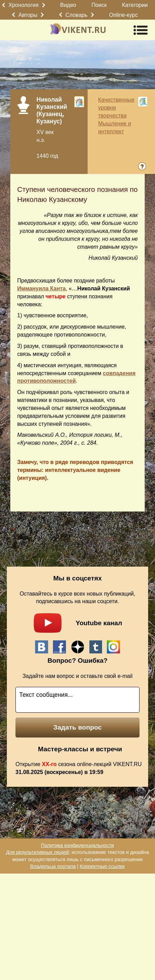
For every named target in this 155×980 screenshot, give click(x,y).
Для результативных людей (37, 852)
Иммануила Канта (41, 288)
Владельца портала (53, 866)
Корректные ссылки (102, 866)
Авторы (28, 15)
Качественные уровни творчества (116, 108)
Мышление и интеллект (114, 127)
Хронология (23, 5)
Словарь (76, 15)
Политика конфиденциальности (77, 845)
